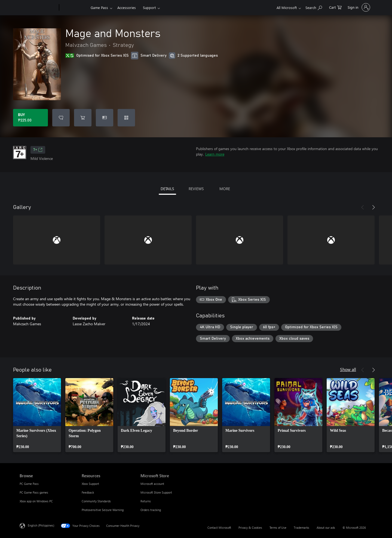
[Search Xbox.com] (314, 7)
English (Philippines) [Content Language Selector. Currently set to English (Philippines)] (41, 525)
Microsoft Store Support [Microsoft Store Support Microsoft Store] (156, 492)
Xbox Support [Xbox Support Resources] (90, 484)
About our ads (326, 528)
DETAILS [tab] (167, 189)
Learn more (215, 154)
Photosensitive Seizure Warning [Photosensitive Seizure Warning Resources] (103, 510)
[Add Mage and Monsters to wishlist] (61, 118)
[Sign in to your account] (358, 7)
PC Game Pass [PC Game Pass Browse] (29, 484)
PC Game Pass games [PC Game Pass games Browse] (34, 492)
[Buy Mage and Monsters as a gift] (105, 118)
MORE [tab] (225, 189)
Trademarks (301, 528)
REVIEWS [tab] (196, 189)
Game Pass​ (99, 7)
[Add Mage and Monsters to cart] (83, 118)
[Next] (373, 207)
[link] (37, 415)
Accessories (127, 7)
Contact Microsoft (219, 528)
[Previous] (363, 207)
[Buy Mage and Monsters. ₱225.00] (30, 118)
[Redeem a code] (126, 118)
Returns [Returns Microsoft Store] (146, 501)
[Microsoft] (38, 8)
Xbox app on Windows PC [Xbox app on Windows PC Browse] (36, 501)
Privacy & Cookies (250, 528)
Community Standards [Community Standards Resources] (96, 501)
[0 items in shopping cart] (335, 7)
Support (149, 7)
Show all (348, 369)
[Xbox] (74, 8)
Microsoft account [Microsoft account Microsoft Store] (152, 484)
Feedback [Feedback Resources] (88, 492)
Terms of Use (278, 528)
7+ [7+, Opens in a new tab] (38, 150)
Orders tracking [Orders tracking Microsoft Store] (151, 510)
